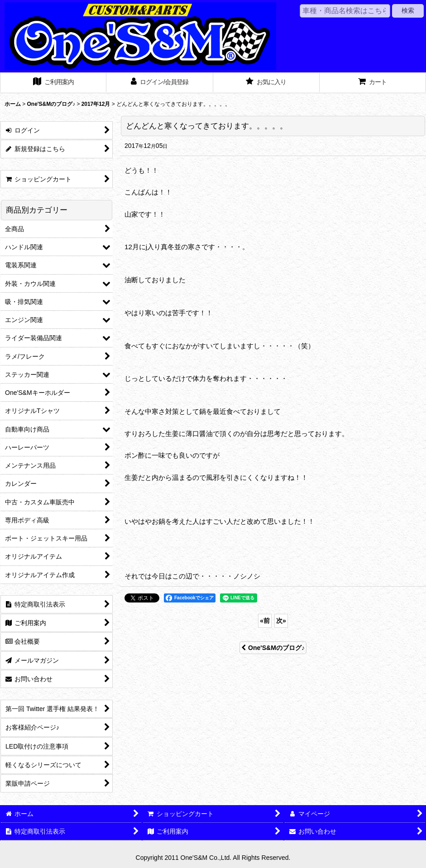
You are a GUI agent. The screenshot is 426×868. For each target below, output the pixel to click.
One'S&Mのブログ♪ (273, 648)
